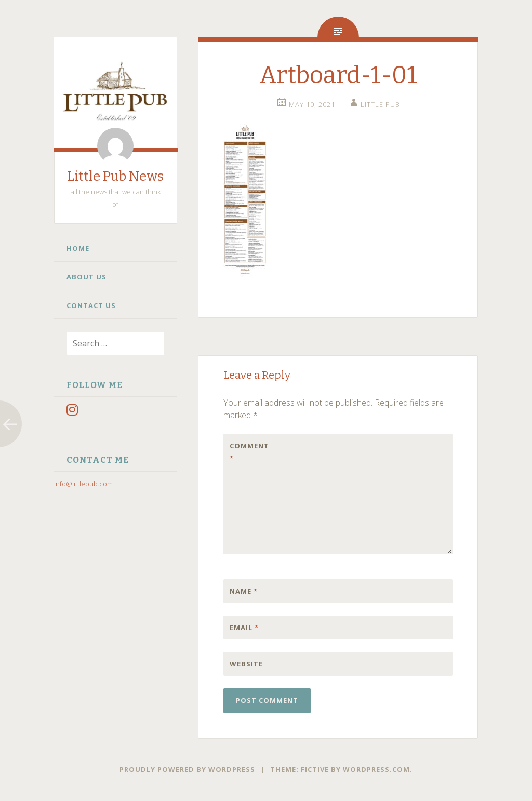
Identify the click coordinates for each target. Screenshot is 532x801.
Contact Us (91, 305)
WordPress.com (376, 769)
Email (244, 628)
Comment (249, 452)
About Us (87, 277)
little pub (380, 104)
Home (78, 248)
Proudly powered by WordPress (187, 769)
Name (244, 591)
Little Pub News (115, 176)
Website (246, 664)
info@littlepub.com (83, 484)
